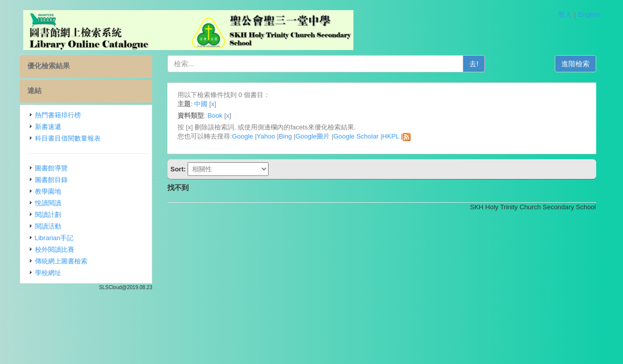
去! (474, 64)
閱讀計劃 (48, 215)
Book (215, 116)
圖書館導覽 (51, 168)
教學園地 (48, 191)
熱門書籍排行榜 (58, 115)
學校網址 (48, 273)
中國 (201, 104)
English (589, 14)
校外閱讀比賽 (55, 249)
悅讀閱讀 (48, 203)
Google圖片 (313, 136)
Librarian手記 (54, 238)
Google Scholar (356, 136)
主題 (184, 104)
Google (243, 136)
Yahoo (266, 136)
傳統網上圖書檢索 (61, 261)
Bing (285, 136)
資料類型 (191, 116)
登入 (565, 14)
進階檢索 (575, 64)
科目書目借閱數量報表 (68, 138)
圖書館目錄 (51, 180)
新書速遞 (48, 127)
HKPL (391, 136)
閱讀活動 (48, 226)
